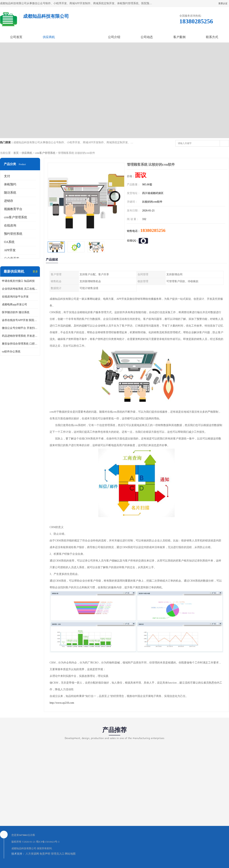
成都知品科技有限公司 (24, 848)
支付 (7, 176)
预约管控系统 (13, 234)
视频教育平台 (13, 209)
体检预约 (10, 184)
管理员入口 (58, 854)
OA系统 (9, 242)
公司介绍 (114, 37)
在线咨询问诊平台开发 (15, 297)
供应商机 (49, 37)
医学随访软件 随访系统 (16, 312)
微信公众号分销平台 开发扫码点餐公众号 (20, 328)
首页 (16, 153)
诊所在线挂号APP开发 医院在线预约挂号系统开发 (20, 320)
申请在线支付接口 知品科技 (18, 281)
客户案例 (179, 37)
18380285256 (153, 230)
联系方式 (212, 37)
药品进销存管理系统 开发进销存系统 (20, 336)
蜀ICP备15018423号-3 (48, 842)
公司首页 (16, 37)
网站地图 (70, 854)
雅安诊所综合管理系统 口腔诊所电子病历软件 (20, 344)
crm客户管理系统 (45, 153)
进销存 (9, 201)
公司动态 (147, 37)
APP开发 (10, 250)
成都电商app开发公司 (15, 304)
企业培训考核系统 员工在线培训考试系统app (20, 289)
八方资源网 (32, 854)
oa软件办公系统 (11, 352)
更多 (35, 272)
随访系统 (10, 193)
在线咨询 (10, 225)
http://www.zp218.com (62, 703)
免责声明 (45, 854)
